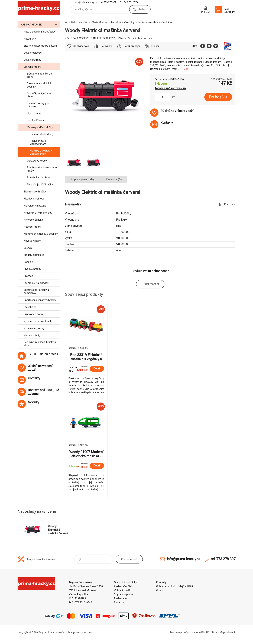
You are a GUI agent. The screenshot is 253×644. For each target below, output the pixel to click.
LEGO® (28, 248)
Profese (28, 276)
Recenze (119, 603)
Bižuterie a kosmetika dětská (40, 46)
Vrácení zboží (122, 590)
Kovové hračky (32, 241)
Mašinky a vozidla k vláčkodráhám (41, 152)
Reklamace (120, 598)
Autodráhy (30, 39)
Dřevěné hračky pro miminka (38, 105)
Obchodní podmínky (125, 582)
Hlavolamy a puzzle (35, 206)
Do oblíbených (81, 46)
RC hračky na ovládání (36, 283)
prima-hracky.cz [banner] (39, 8)
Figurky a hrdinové (34, 199)
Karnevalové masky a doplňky (41, 234)
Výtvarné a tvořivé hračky (38, 321)
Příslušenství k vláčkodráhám (38, 142)
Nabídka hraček (40, 25)
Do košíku (218, 97)
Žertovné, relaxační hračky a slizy (40, 344)
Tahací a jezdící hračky (40, 185)
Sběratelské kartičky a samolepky (36, 291)
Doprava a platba (124, 594)
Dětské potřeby (32, 60)
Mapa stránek (228, 632)
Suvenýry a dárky (33, 314)
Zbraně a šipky (32, 335)
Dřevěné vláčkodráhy (42, 134)
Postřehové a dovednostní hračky (42, 169)
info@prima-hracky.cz (86, 2)
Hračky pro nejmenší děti (38, 213)
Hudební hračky (33, 227)
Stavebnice (30, 307)
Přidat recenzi (150, 284)
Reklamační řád (123, 586)
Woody (148, 38)
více (186, 69)
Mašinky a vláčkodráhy (40, 127)
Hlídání (155, 46)
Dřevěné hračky (33, 67)
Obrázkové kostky (37, 161)
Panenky (29, 262)
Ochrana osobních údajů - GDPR (175, 586)
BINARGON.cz (209, 632)
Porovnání (106, 46)
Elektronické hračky (35, 192)
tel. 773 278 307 (108, 2)
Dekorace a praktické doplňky (39, 85)
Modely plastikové (34, 255)
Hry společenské (33, 220)
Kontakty (161, 582)
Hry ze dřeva (34, 113)
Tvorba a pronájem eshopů (185, 632)
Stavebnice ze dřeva (38, 178)
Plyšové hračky (32, 269)
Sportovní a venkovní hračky (40, 300)
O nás (160, 590)
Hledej (141, 9)
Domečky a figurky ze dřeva (39, 95)
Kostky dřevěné (36, 120)
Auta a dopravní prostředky (39, 32)
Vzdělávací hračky (34, 328)
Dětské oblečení (33, 53)
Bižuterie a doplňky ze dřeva (39, 75)
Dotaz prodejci (132, 46)
